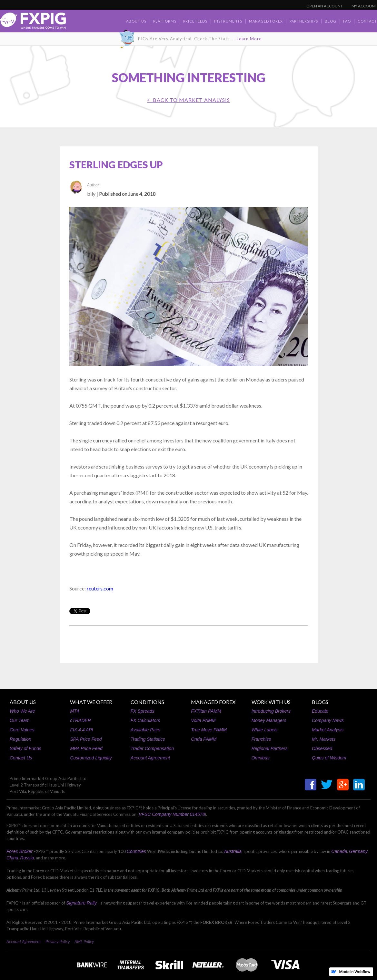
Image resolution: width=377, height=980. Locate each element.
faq (347, 21)
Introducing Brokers (271, 711)
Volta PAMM (203, 720)
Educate (320, 711)
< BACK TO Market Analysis (188, 100)
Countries (136, 851)
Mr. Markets (324, 739)
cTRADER (80, 720)
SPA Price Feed (86, 739)
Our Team (20, 720)
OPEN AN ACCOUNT (325, 6)
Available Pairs (145, 730)
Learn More (249, 39)
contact (367, 21)
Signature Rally (81, 903)
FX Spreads (143, 711)
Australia (233, 851)
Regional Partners (270, 748)
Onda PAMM (204, 739)
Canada (339, 851)
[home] (33, 22)
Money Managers (269, 720)
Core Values (22, 730)
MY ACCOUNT (364, 6)
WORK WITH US (271, 702)
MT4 (74, 711)
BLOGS (320, 702)
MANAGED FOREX (213, 702)
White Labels (265, 730)
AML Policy (84, 942)
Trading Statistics (148, 739)
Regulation (20, 739)
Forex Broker (20, 851)
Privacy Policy (58, 942)
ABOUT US (23, 702)
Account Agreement (150, 758)
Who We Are (22, 711)
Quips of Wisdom (329, 758)
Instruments (228, 21)
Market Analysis (328, 730)
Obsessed (322, 748)
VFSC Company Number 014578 (172, 814)
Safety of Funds (25, 748)
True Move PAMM (209, 730)
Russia (27, 858)
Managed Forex (266, 21)
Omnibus (261, 758)
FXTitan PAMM (206, 711)
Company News (328, 720)
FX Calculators (145, 720)
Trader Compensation (152, 748)
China (12, 858)
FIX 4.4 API (81, 730)
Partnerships (304, 21)
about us (136, 21)
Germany (358, 851)
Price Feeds (195, 21)
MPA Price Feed (86, 748)
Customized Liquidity (91, 758)
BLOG (331, 21)
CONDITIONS (147, 702)
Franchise (261, 739)
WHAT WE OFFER (91, 702)
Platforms (165, 21)
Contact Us (21, 758)
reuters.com (100, 588)
